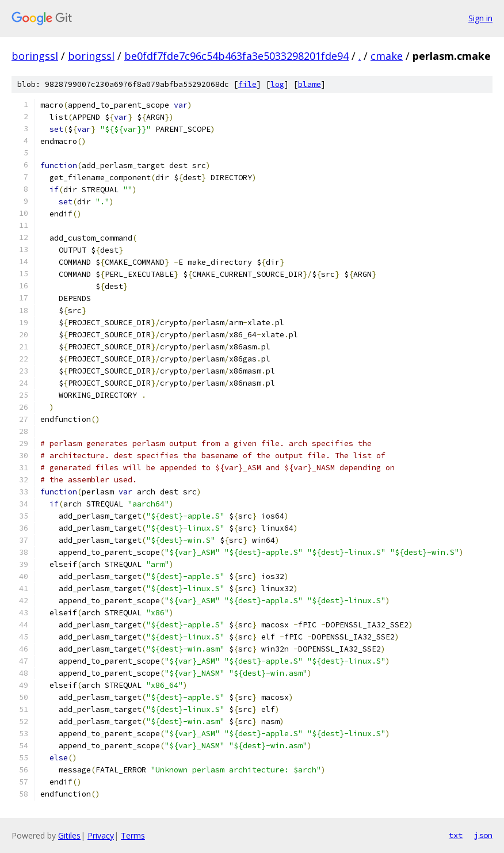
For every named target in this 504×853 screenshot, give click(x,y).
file (247, 84)
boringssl (35, 56)
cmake (387, 56)
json (483, 835)
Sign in (480, 18)
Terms (133, 835)
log (277, 84)
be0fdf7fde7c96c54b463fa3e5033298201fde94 (236, 56)
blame (310, 84)
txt (456, 835)
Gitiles (69, 835)
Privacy (101, 835)
